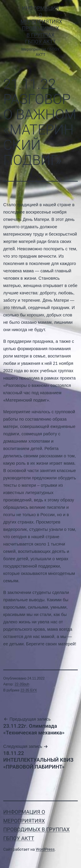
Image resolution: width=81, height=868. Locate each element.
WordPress (45, 849)
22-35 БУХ (29, 690)
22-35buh (22, 684)
